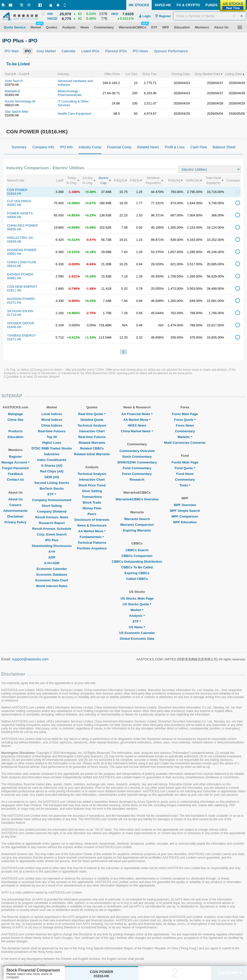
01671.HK (14, 339)
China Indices (52, 425)
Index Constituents (52, 460)
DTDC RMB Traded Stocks (52, 448)
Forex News (185, 425)
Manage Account (15, 462)
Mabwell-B (12, 91)
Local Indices (52, 414)
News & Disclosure (92, 525)
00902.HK (14, 254)
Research (137, 480)
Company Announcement (52, 500)
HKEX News (137, 425)
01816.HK (14, 194)
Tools (185, 485)
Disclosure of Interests (92, 520)
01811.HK (14, 290)
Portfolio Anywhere (92, 548)
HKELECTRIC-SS (20, 238)
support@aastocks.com (30, 659)
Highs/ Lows (52, 443)
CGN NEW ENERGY (22, 287)
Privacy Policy (15, 522)
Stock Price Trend (92, 485)
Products (15, 431)
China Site (15, 420)
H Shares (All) (52, 466)
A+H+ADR (52, 563)
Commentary (185, 431)
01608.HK (14, 327)
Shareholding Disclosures (52, 546)
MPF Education (185, 522)
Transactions (92, 497)
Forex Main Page (185, 414)
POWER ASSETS (20, 213)
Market (137, 610)
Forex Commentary (137, 474)
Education (15, 437)
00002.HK (14, 205)
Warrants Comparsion (137, 525)
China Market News (137, 431)
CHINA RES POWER (22, 225)
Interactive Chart (92, 431)
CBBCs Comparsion (137, 556)
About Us (15, 499)
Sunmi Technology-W (20, 101)
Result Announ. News (52, 517)
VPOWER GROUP (21, 323)
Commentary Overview (137, 451)
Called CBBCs (137, 579)
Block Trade (92, 502)
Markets (185, 437)
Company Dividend (52, 511)
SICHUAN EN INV (20, 311)
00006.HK (14, 217)
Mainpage (15, 414)
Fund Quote (185, 468)
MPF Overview (185, 505)
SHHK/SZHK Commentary (137, 462)
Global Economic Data (137, 639)
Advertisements (15, 511)
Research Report (52, 523)
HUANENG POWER (22, 250)
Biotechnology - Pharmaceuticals (70, 93)
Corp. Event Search (52, 534)
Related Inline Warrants (92, 454)
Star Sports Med (16, 112)
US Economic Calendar (137, 633)
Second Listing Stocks (52, 483)
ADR (52, 557)
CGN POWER (17, 190)
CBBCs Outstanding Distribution (137, 562)
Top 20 (52, 437)
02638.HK (14, 241)
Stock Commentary (137, 457)
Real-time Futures (52, 431)
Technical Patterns (92, 543)
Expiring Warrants (137, 530)
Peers (92, 514)
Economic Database (52, 575)
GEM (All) (52, 477)
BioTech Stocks (52, 489)
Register (15, 457)
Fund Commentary (137, 468)
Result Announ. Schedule (52, 529)
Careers (15, 505)
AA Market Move (92, 531)
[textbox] (210, 16)
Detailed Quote (92, 420)
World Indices (52, 420)
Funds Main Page (185, 462)
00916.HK (14, 266)
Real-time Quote (92, 414)
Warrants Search (137, 519)
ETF (52, 494)
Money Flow (92, 508)
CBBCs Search (137, 550)
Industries (52, 454)
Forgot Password (15, 468)
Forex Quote (185, 420)
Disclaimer (15, 516)
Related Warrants (92, 443)
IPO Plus (52, 540)
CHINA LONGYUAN (21, 262)
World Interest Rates (52, 586)
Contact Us (15, 480)
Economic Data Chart (52, 580)
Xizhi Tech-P (14, 81)
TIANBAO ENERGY (21, 335)
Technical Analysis (92, 425)
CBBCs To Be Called (137, 567)
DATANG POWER (20, 274)
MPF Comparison (185, 516)
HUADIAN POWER (21, 299)
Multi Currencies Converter (185, 443)
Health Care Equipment (74, 114)
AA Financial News (137, 414)
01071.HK (14, 303)
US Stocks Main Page (137, 598)
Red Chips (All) (52, 471)
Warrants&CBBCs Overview (137, 499)
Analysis (137, 616)
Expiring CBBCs (137, 573)
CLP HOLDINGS (19, 201)
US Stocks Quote (137, 604)
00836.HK (14, 229)
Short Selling (52, 506)
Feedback (15, 474)
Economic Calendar (52, 569)
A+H (52, 552)
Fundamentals (92, 537)
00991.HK (14, 278)
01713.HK (14, 315)
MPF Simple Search (185, 511)
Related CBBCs (92, 448)
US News (137, 627)
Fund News (185, 474)
